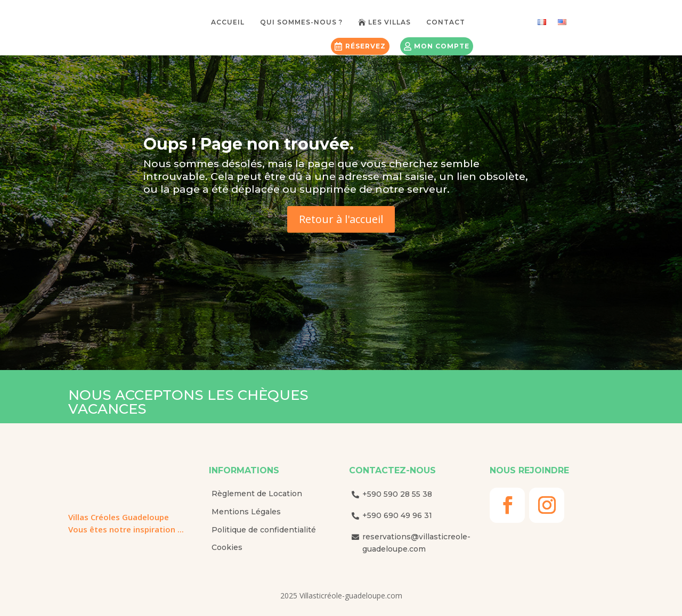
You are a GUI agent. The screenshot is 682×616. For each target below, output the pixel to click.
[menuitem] (232, 20)
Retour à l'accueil (341, 219)
